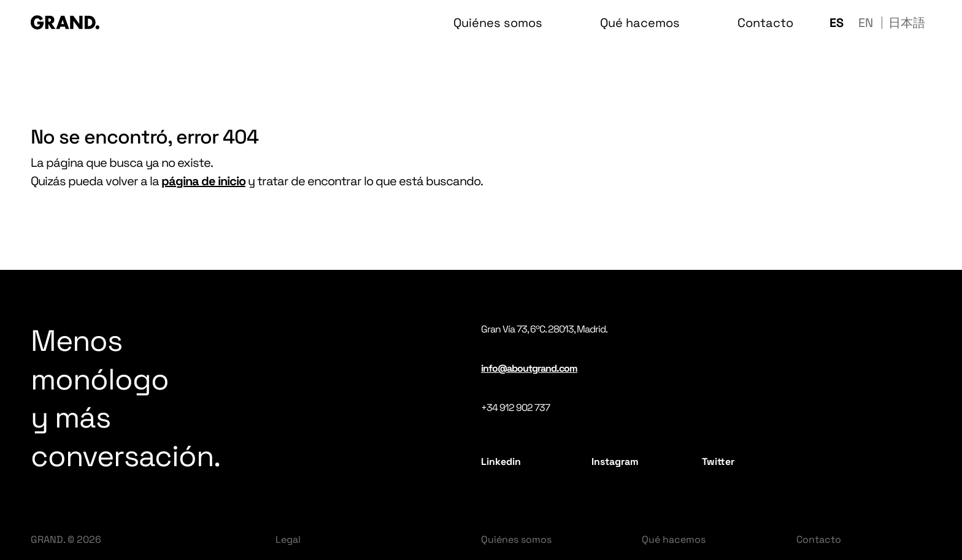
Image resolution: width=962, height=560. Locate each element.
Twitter (718, 462)
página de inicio (203, 181)
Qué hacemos (674, 539)
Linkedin (501, 462)
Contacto (819, 539)
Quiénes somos (516, 539)
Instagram (615, 462)
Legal (288, 539)
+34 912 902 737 (515, 408)
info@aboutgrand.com (529, 368)
